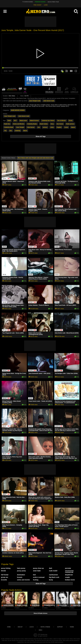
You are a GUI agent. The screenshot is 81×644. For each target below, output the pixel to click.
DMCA (41, 630)
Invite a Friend (45, 627)
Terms (72, 627)
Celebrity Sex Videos (48, 121)
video (52, 127)
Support (60, 627)
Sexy (52, 124)
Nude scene (23, 121)
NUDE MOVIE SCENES (18, 110)
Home (9, 627)
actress (45, 127)
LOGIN (46, 5)
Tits (5, 131)
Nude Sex (7, 124)
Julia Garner (31, 127)
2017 (15, 121)
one (39, 127)
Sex (11, 131)
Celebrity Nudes (32, 124)
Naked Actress (34, 121)
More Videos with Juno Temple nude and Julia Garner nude (36, 158)
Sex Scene (60, 124)
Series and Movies (19, 124)
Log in (32, 627)
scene (66, 127)
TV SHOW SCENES (28, 2)
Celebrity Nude (9, 127)
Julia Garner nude (49, 101)
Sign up (20, 627)
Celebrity (18, 131)
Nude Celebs (44, 124)
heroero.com (44, 634)
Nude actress (70, 124)
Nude (9, 121)
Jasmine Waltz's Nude (53, 2)
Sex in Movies (62, 121)
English (59, 127)
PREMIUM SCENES (40, 2)
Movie (25, 131)
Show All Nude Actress (40, 613)
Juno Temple (20, 127)
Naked (73, 127)
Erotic (71, 121)
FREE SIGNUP (37, 5)
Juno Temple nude (35, 101)
